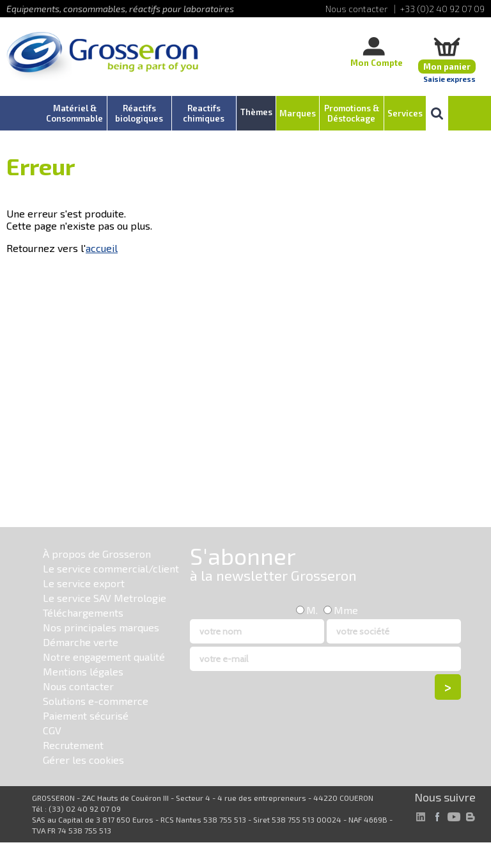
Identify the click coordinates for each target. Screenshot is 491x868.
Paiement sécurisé (86, 715)
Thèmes (256, 112)
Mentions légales (83, 671)
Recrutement (73, 745)
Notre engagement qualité (104, 657)
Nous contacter (78, 686)
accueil (102, 248)
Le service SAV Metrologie (105, 598)
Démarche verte (81, 642)
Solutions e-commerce (96, 701)
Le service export (84, 583)
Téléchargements (83, 612)
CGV (52, 730)
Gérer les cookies (83, 760)
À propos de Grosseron (97, 554)
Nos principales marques (101, 627)
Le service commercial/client (111, 568)
